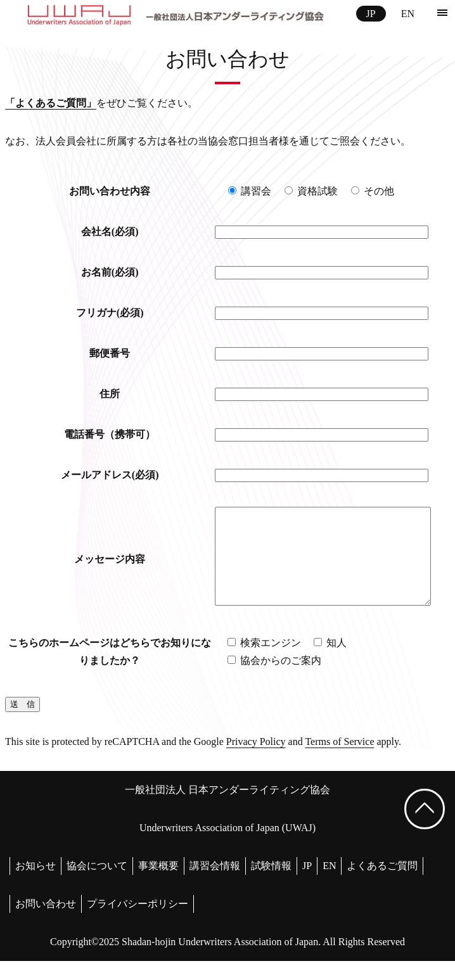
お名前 (106, 272)
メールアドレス (106, 475)
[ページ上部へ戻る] (425, 828)
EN (408, 14)
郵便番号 (106, 353)
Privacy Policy (256, 760)
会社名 (106, 232)
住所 (106, 394)
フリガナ (106, 313)
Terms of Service (339, 760)
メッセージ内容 (106, 569)
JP (371, 14)
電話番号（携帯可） (106, 434)
